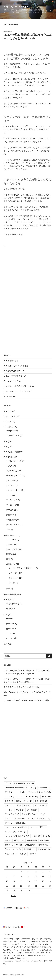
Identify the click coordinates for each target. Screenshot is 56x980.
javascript (10, 624)
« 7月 (13, 895)
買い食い (12, 583)
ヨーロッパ (11, 505)
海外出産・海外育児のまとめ (16, 366)
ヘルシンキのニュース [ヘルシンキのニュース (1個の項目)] (16, 832)
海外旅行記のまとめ (12, 361)
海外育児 (7, 600)
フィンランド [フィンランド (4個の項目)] (12, 814)
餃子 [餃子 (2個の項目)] (32, 854)
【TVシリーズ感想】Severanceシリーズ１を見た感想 (26, 700)
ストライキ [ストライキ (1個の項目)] (41, 805)
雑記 (6, 644)
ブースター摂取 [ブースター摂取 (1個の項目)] (38, 827)
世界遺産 (10, 510)
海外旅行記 (8, 457)
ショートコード (13, 436)
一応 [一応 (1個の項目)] (8, 840)
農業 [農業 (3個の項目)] (23, 854)
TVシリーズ (11, 540)
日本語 (19, 908)
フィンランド (9, 416)
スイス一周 (11, 480)
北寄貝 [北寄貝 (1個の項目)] (9, 845)
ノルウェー (11, 485)
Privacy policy (9, 396)
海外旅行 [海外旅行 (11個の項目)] (29, 849)
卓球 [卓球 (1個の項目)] (19, 845)
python (9, 628)
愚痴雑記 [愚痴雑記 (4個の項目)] (30, 845)
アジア (9, 466)
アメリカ (7, 411)
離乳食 (9, 609)
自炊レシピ (13, 578)
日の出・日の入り (14, 525)
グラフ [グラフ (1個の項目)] (46, 797)
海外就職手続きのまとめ (14, 371)
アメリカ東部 (12, 471)
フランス (7, 421)
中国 (6, 441)
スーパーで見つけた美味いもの (22, 568)
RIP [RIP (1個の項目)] (33, 788)
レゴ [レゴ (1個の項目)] (46, 836)
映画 (8, 559)
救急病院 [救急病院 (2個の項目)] (43, 845)
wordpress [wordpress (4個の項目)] (44, 788)
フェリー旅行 (12, 500)
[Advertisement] (28, 266)
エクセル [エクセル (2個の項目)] (10, 797)
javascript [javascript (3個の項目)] (19, 783)
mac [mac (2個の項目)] (31, 783)
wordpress (11, 431)
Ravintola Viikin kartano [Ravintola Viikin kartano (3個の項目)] (16, 788)
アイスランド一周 (14, 461)
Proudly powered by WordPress (14, 975)
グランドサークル (14, 476)
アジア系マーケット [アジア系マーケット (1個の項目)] (15, 792)
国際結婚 (10, 554)
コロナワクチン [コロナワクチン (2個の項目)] (24, 801)
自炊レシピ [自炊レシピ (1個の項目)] (11, 854)
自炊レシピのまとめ (12, 381)
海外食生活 (11, 564)
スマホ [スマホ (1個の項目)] (9, 810)
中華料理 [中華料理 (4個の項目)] (32, 840)
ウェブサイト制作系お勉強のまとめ (19, 386)
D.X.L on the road (16, 7)
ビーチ (9, 495)
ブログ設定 (8, 427)
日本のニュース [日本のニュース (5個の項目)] (13, 849)
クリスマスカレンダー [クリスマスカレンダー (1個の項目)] (29, 797)
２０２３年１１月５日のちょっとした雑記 (22, 687)
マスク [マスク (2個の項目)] (36, 836)
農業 (8, 589)
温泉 (8, 530)
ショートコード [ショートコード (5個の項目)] (13, 805)
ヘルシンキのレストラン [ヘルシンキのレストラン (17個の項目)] (17, 836)
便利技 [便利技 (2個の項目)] (44, 840)
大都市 (9, 515)
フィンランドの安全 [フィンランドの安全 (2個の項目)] (15, 819)
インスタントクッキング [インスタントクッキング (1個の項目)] (39, 792)
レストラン (13, 573)
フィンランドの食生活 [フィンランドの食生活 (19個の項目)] (16, 827)
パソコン (10, 638)
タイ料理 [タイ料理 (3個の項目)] (32, 810)
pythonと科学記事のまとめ (15, 376)
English (9, 908)
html (8, 619)
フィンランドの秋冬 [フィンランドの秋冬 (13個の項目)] (15, 823)
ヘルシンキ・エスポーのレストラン (19, 391)
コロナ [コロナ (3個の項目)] (9, 801)
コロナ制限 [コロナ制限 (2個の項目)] (41, 801)
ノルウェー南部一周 (15, 490)
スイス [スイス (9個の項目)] (28, 805)
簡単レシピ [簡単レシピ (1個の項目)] (44, 849)
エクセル (10, 633)
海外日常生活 (9, 535)
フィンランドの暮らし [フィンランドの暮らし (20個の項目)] (39, 819)
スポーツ (10, 544)
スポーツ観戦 (12, 549)
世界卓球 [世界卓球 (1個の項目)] (19, 840)
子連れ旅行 (11, 520)
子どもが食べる (13, 604)
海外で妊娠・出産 (11, 452)
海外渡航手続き (10, 594)
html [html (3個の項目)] (8, 783)
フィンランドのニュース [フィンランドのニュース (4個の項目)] (33, 814)
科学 (6, 615)
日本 (6, 447)
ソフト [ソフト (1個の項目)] (20, 810)
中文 (27, 908)
